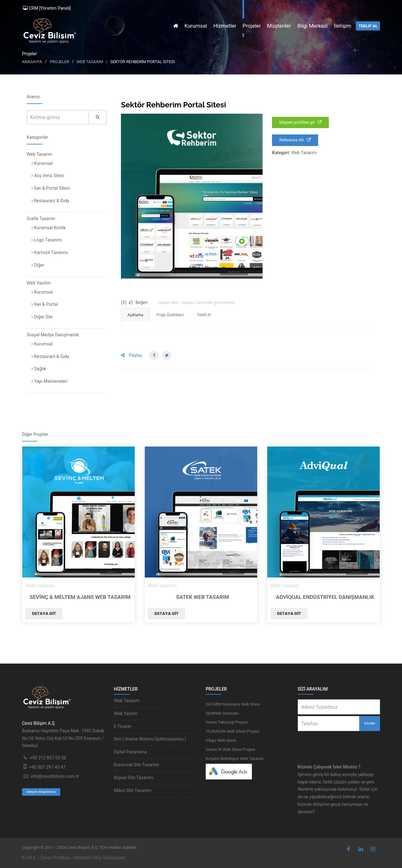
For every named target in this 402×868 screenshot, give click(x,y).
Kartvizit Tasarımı (50, 252)
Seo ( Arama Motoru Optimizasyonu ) (150, 739)
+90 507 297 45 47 (47, 767)
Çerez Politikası (56, 858)
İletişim (342, 26)
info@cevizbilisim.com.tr (55, 776)
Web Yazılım (39, 283)
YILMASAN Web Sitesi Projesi (233, 731)
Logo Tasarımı (47, 240)
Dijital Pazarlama (130, 752)
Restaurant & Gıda (50, 201)
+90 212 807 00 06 (48, 758)
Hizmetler (225, 26)
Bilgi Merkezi (312, 26)
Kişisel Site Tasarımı (134, 778)
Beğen (139, 302)
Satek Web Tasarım (203, 597)
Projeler (252, 26)
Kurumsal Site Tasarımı (137, 765)
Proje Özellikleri (170, 315)
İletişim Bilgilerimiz (41, 792)
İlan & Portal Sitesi (51, 188)
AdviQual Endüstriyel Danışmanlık (325, 597)
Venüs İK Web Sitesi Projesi (231, 749)
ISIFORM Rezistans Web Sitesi (233, 704)
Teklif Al (204, 315)
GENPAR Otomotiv (222, 713)
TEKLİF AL (368, 26)
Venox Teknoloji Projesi (227, 722)
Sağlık (39, 369)
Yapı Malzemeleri (49, 381)
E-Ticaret (123, 726)
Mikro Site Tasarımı (133, 790)
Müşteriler (279, 26)
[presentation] (339, 743)
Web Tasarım (90, 62)
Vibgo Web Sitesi (221, 740)
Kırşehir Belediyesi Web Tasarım (235, 759)
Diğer (38, 265)
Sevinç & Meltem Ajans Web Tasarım (80, 597)
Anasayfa (32, 62)
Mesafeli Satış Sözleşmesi (99, 858)
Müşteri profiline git (300, 122)
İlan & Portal (45, 304)
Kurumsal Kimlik (49, 228)
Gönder (370, 723)
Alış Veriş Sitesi (48, 176)
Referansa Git (295, 140)
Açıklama (135, 315)
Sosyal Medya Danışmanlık (53, 335)
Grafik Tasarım (41, 219)
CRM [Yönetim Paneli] (47, 8)
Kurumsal (196, 26)
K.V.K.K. (30, 858)
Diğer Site (42, 317)
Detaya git (44, 613)
